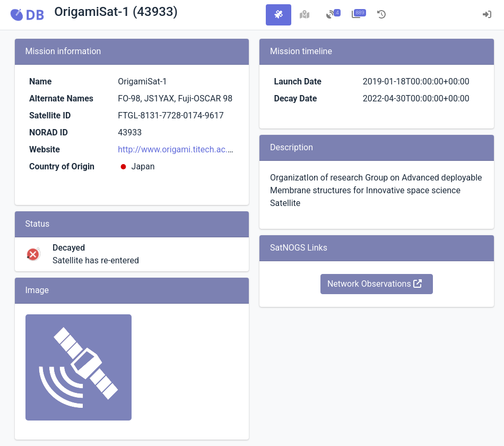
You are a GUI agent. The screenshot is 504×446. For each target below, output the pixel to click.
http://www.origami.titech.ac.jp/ (178, 149)
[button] (27, 15)
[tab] (279, 15)
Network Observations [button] (375, 284)
